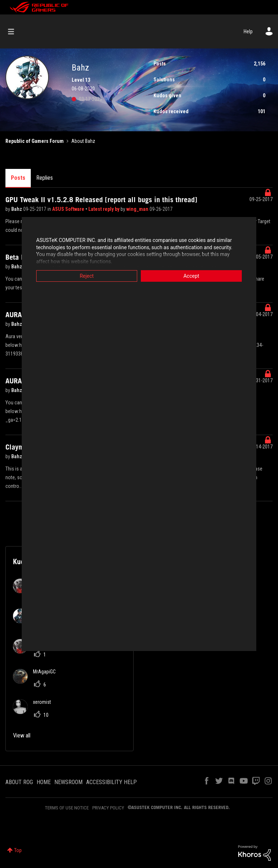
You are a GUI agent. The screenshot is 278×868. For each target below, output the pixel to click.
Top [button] (18, 850)
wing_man (138, 209)
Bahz (17, 209)
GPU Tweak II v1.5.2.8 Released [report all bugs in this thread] (101, 200)
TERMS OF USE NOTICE (67, 808)
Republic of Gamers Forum (35, 141)
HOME (44, 782)
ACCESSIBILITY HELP (111, 782)
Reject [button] (87, 276)
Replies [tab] (45, 178)
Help (248, 31)
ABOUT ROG (19, 782)
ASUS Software (69, 209)
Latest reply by (104, 209)
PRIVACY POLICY (108, 808)
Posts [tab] (18, 178)
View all (22, 735)
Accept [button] (191, 276)
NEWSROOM (68, 782)
